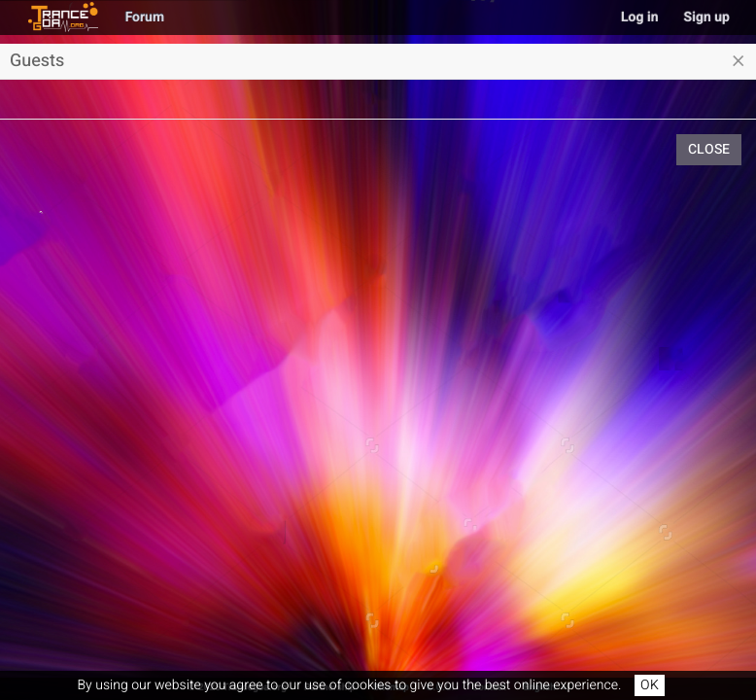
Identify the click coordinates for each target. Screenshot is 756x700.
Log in (640, 17)
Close (709, 149)
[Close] (739, 61)
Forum (145, 17)
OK (650, 685)
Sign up (707, 17)
